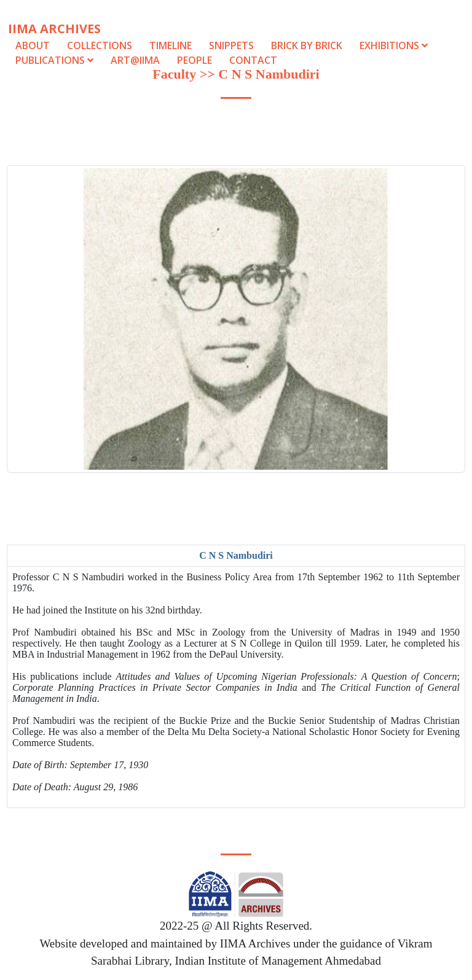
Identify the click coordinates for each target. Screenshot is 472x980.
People (195, 60)
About (33, 45)
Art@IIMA (135, 60)
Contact (253, 60)
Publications (56, 60)
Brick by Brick (307, 45)
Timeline (171, 45)
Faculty (174, 74)
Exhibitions (394, 45)
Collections (100, 45)
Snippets (231, 45)
